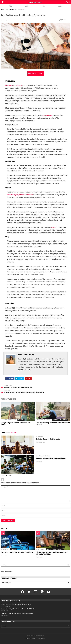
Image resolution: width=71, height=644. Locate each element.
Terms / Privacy (41, 639)
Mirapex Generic (48, 115)
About (33, 639)
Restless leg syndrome (14, 85)
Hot (44, 6)
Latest (10, 6)
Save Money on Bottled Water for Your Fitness (17, 552)
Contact (28, 639)
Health (14, 433)
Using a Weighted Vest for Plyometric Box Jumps (16, 424)
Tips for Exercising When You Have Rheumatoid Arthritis (53, 424)
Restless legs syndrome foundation (20, 195)
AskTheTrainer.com (35, 2)
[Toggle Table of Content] (40, 74)
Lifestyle (13, 549)
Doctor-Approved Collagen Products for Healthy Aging (17, 613)
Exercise (21, 420)
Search (68, 565)
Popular (27, 6)
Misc (54, 549)
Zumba (53, 227)
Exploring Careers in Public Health (48, 439)
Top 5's (59, 549)
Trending (60, 6)
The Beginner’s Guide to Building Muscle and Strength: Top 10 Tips (52, 553)
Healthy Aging (63, 420)
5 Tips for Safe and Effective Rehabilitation (51, 458)
